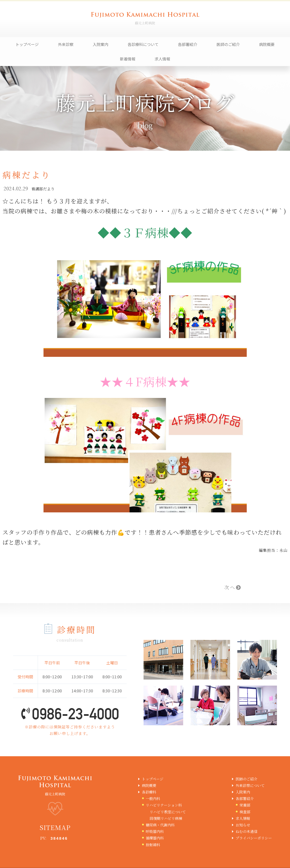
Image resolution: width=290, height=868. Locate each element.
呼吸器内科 (155, 831)
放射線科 (153, 845)
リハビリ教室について (168, 812)
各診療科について (143, 44)
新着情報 (128, 59)
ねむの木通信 (246, 831)
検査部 (245, 812)
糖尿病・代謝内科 (160, 825)
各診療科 (149, 792)
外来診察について (250, 785)
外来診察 (66, 44)
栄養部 (245, 805)
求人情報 (162, 59)
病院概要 (267, 44)
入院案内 (101, 44)
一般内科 (153, 798)
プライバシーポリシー (254, 838)
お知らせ (243, 825)
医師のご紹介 (228, 44)
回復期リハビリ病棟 (166, 818)
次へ (233, 587)
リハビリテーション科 (164, 805)
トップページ (27, 44)
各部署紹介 (188, 44)
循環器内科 (155, 838)
